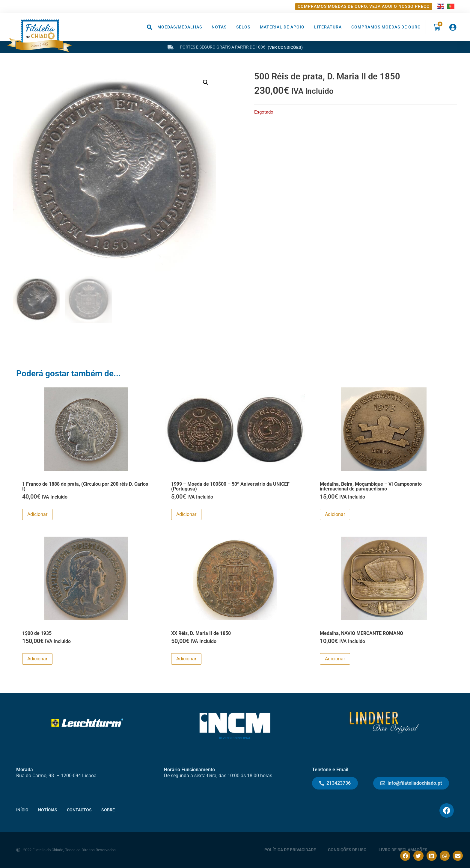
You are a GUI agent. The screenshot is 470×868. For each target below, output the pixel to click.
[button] (150, 27)
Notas (219, 27)
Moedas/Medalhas (180, 27)
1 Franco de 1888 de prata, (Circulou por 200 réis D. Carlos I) (85, 486)
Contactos (79, 810)
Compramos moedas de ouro (386, 27)
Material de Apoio (282, 27)
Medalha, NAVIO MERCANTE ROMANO (361, 633)
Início (22, 810)
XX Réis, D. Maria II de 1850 (201, 633)
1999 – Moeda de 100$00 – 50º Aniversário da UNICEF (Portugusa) (230, 486)
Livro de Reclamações (403, 850)
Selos (243, 27)
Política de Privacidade (290, 850)
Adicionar (37, 514)
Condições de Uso (347, 850)
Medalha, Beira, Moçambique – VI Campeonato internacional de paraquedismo (371, 486)
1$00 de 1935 (37, 633)
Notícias (48, 810)
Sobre (108, 810)
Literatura (328, 27)
